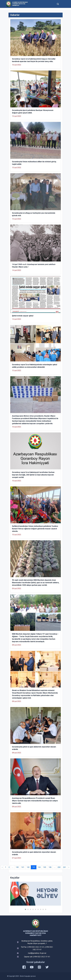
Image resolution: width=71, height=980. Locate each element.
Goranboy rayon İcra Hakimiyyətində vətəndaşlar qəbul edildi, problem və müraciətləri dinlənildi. (35, 366)
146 (50, 867)
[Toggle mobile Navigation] (63, 4)
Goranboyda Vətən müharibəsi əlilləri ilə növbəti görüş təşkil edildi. (34, 163)
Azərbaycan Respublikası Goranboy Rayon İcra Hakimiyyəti (20, 4)
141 (23, 867)
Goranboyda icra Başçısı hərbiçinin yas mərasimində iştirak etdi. (34, 214)
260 (59, 867)
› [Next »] (69, 867)
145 (45, 867)
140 (17, 867)
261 (65, 867)
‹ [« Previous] (2, 867)
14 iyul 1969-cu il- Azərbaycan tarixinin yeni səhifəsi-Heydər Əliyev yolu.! (34, 266)
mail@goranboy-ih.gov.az (37, 953)
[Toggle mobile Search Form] (58, 4)
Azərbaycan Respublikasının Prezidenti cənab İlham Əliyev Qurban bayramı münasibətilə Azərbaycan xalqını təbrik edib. (35, 801)
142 (28, 867)
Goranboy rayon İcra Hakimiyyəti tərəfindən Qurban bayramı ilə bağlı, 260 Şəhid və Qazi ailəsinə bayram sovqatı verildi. (33, 475)
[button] (25, 909)
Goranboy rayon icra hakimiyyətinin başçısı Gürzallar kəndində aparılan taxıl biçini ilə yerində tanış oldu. (34, 60)
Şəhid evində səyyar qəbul (23, 316)
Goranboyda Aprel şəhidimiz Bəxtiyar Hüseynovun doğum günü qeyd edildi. (33, 111)
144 (39, 867)
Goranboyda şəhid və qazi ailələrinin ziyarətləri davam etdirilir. (34, 748)
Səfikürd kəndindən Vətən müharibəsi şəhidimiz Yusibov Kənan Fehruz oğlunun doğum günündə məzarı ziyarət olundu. (35, 529)
